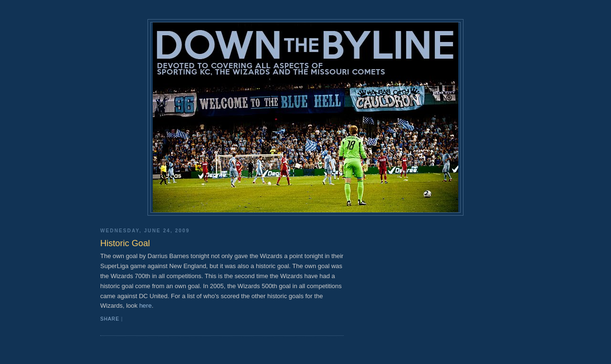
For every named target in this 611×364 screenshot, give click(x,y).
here (146, 306)
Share (110, 319)
